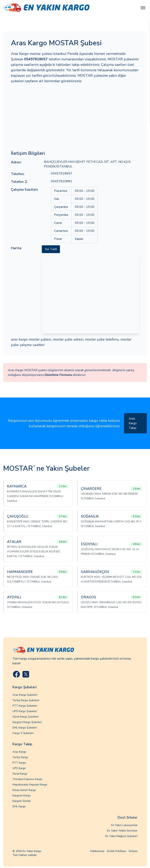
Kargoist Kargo (22, 796)
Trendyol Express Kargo (27, 779)
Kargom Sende (22, 801)
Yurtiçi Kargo (20, 757)
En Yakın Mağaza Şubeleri (121, 836)
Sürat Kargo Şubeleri (25, 717)
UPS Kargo (19, 768)
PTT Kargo (19, 763)
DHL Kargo (19, 806)
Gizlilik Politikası (117, 851)
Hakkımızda (97, 851)
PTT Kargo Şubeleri (25, 706)
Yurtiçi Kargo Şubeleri (26, 700)
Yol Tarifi (51, 249)
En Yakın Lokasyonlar (124, 825)
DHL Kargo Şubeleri (25, 728)
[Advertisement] (75, 117)
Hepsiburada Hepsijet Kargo (30, 785)
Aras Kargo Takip (133, 423)
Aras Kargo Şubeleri (25, 695)
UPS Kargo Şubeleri (25, 711)
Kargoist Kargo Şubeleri (27, 722)
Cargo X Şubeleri (23, 733)
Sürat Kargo (20, 774)
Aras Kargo (19, 752)
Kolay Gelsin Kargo (24, 790)
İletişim (133, 851)
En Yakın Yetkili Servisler (122, 831)
